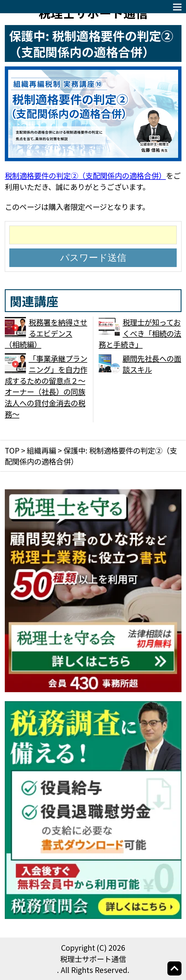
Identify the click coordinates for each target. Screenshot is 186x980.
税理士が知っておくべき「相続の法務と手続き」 (140, 333)
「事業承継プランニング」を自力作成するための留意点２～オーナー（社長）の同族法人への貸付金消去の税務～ (46, 386)
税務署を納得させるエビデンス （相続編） (46, 333)
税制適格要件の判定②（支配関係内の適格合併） (85, 175)
